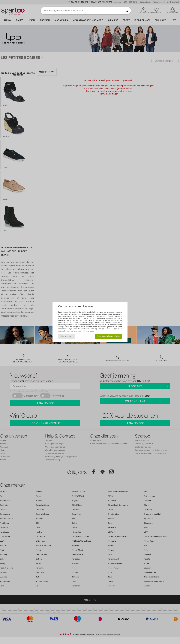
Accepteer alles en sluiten (108, 336)
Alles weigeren (67, 336)
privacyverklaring (83, 331)
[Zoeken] (126, 11)
